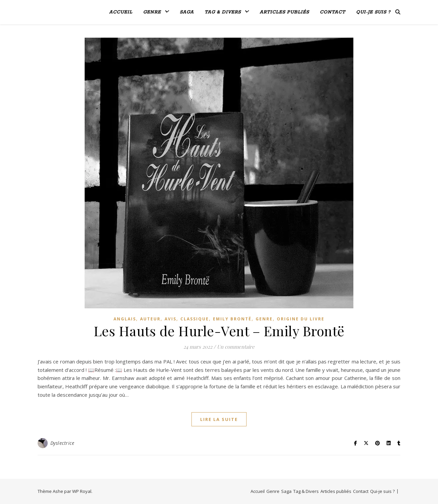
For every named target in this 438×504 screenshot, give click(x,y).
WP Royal (82, 491)
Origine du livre (301, 319)
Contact (333, 12)
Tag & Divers (223, 12)
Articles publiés (284, 12)
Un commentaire (236, 347)
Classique (195, 319)
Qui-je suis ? (373, 12)
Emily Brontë (232, 319)
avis (170, 319)
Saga (187, 12)
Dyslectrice (62, 443)
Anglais (125, 319)
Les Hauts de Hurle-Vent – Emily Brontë (219, 331)
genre (264, 319)
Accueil (121, 12)
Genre (152, 12)
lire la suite (219, 419)
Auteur (150, 319)
